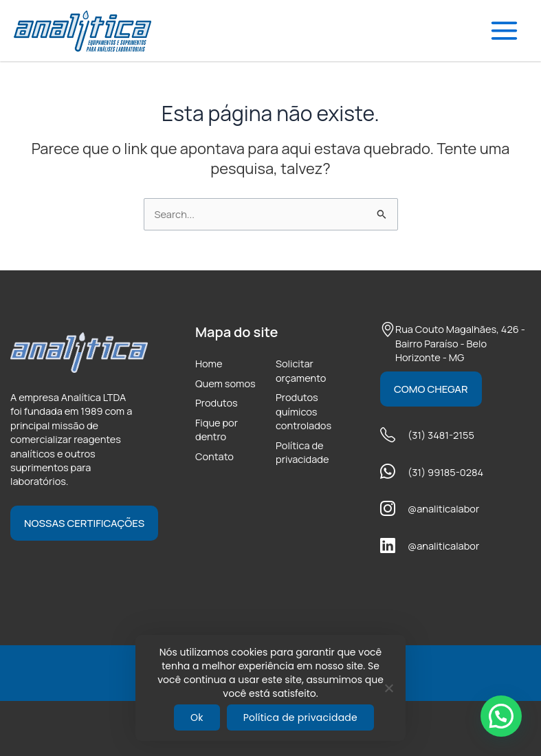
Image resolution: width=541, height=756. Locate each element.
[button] (501, 716)
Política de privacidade (302, 452)
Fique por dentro (217, 429)
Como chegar (431, 389)
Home (209, 363)
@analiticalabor (443, 508)
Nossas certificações (84, 523)
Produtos (217, 402)
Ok (197, 717)
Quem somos (225, 383)
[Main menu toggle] (504, 31)
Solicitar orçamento (301, 370)
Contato (214, 456)
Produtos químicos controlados (303, 411)
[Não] (388, 688)
